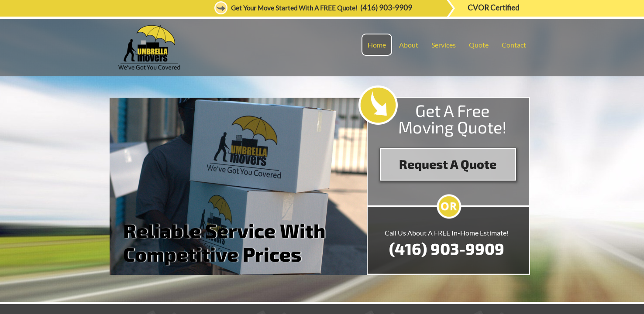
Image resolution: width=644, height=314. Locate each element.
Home (377, 45)
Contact (514, 45)
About (409, 45)
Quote (479, 45)
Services (444, 45)
